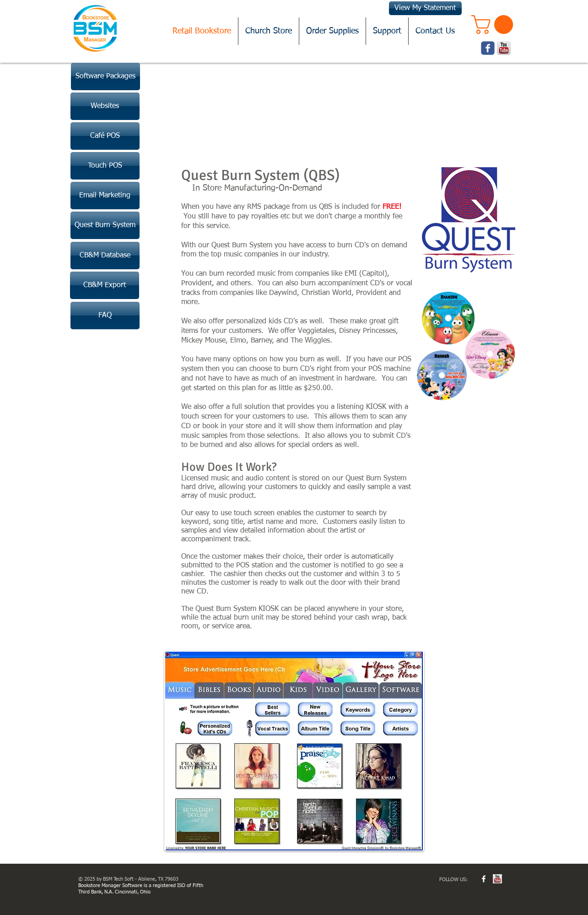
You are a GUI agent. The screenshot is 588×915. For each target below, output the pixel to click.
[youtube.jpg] (497, 879)
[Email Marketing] (105, 196)
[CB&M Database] (105, 256)
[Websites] (105, 106)
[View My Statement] (425, 8)
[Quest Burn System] (105, 225)
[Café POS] (105, 136)
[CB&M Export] (105, 285)
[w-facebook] (484, 879)
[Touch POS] (105, 166)
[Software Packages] (105, 76)
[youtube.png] (504, 48)
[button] (494, 25)
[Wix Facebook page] (488, 48)
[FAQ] (105, 316)
